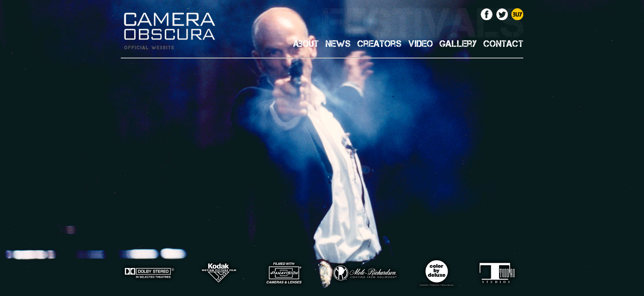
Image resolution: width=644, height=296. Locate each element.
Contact (503, 44)
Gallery (458, 44)
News (338, 44)
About (306, 44)
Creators (379, 44)
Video (421, 44)
